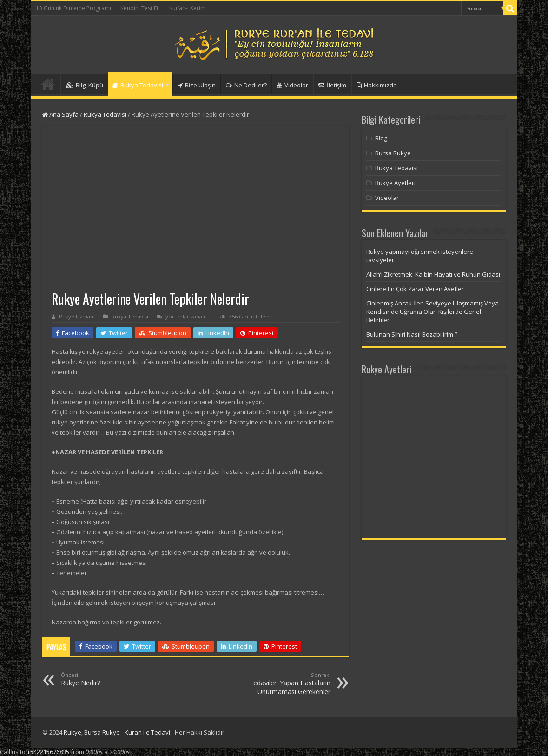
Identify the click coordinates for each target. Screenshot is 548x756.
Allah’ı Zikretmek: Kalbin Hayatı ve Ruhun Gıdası (433, 274)
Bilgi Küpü (84, 85)
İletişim (332, 85)
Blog (381, 138)
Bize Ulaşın (197, 85)
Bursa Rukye (393, 153)
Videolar (293, 85)
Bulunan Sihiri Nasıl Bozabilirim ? (412, 334)
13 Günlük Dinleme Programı (73, 8)
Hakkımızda (377, 85)
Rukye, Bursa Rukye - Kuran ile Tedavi (117, 732)
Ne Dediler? (246, 85)
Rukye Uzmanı (77, 316)
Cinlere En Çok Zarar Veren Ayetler (415, 289)
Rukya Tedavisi (138, 85)
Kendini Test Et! (140, 8)
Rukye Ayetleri (395, 183)
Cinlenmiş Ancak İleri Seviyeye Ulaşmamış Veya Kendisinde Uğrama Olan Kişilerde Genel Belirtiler (432, 312)
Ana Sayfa (60, 114)
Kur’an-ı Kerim (187, 8)
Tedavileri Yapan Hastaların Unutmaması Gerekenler (283, 684)
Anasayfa (48, 84)
